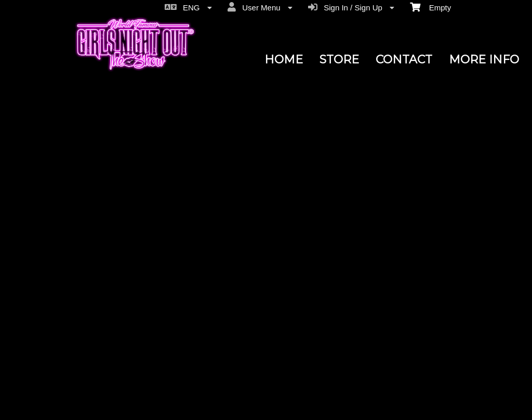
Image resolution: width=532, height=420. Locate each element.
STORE (339, 60)
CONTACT (404, 60)
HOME (284, 60)
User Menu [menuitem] (260, 7)
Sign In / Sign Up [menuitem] (351, 7)
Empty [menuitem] (430, 7)
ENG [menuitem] (188, 7)
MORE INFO (484, 60)
